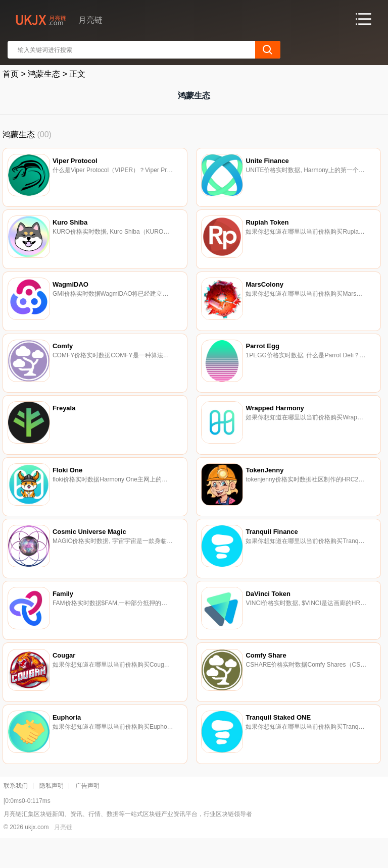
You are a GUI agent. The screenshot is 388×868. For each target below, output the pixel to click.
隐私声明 (52, 812)
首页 (11, 74)
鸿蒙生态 (44, 74)
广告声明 (87, 812)
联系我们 (16, 812)
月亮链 (63, 853)
